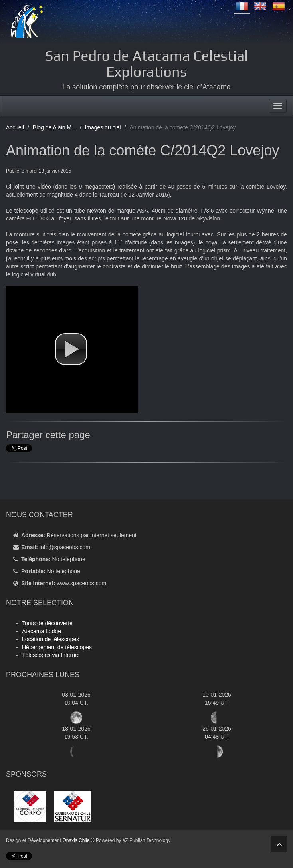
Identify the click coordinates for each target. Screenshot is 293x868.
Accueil (15, 127)
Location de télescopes (50, 639)
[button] (71, 349)
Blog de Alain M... (54, 127)
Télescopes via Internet (51, 655)
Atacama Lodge (42, 631)
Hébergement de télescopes (57, 647)
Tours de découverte (47, 623)
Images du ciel (103, 127)
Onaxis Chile (76, 840)
